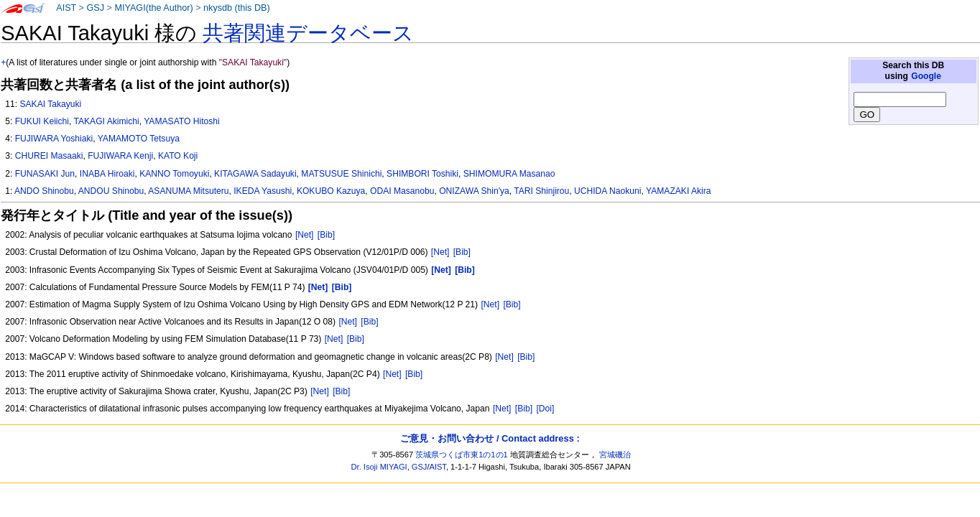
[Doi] (545, 409)
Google (926, 76)
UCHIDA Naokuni (607, 191)
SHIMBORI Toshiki (422, 174)
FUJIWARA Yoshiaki (54, 139)
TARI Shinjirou (541, 191)
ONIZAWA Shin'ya (474, 191)
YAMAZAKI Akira (679, 191)
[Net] (305, 235)
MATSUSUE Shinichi (341, 174)
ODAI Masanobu (402, 191)
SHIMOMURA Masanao (509, 174)
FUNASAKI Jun (45, 174)
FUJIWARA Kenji (120, 156)
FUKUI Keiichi (42, 121)
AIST (66, 8)
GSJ (95, 8)
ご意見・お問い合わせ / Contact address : (490, 438)
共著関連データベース (308, 33)
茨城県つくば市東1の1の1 (462, 455)
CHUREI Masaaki (49, 156)
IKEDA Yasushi (263, 191)
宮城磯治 (615, 455)
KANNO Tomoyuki (174, 174)
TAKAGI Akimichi (107, 121)
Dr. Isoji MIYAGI (379, 467)
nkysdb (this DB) (237, 8)
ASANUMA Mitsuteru (188, 191)
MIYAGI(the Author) (153, 8)
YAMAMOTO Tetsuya (139, 139)
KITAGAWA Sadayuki (255, 174)
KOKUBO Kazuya (331, 191)
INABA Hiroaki (107, 174)
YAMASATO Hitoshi (182, 121)
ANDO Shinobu (44, 191)
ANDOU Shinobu (111, 191)
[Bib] (326, 235)
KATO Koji (178, 156)
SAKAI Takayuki (50, 104)
